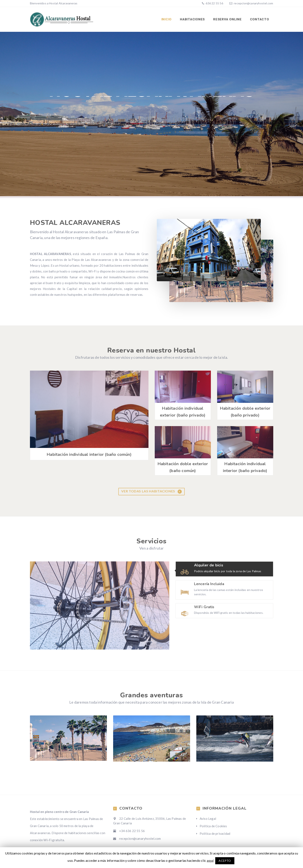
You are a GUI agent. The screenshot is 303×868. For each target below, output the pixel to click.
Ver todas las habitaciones (151, 491)
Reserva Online (227, 19)
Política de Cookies (213, 826)
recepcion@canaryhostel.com (253, 3)
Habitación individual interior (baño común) (89, 454)
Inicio (167, 19)
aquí (210, 860)
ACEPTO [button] (225, 861)
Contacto (260, 19)
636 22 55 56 (214, 3)
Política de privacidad (215, 833)
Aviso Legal (208, 819)
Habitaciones (192, 19)
